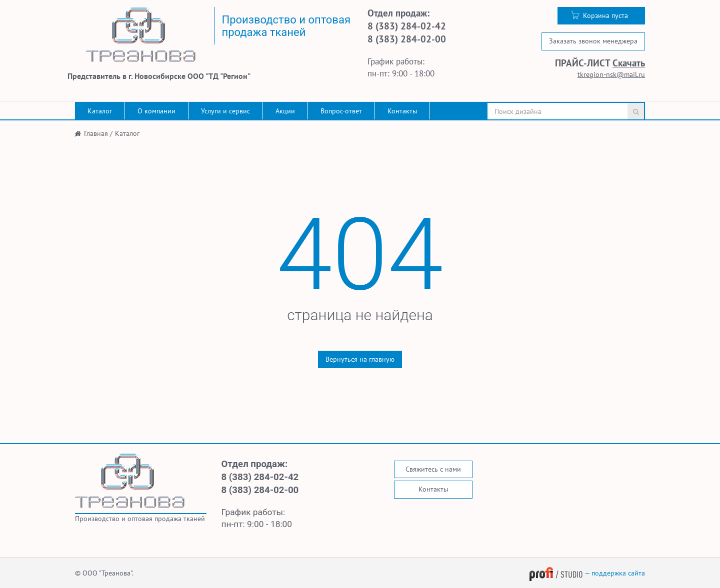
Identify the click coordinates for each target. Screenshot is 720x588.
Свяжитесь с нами (433, 469)
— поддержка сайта (587, 573)
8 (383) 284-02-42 (407, 26)
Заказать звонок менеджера (593, 41)
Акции (285, 111)
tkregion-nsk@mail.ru (611, 74)
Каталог (100, 111)
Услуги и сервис (225, 111)
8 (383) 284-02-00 (407, 39)
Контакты (402, 111)
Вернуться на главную (360, 359)
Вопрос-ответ (341, 111)
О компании (156, 111)
